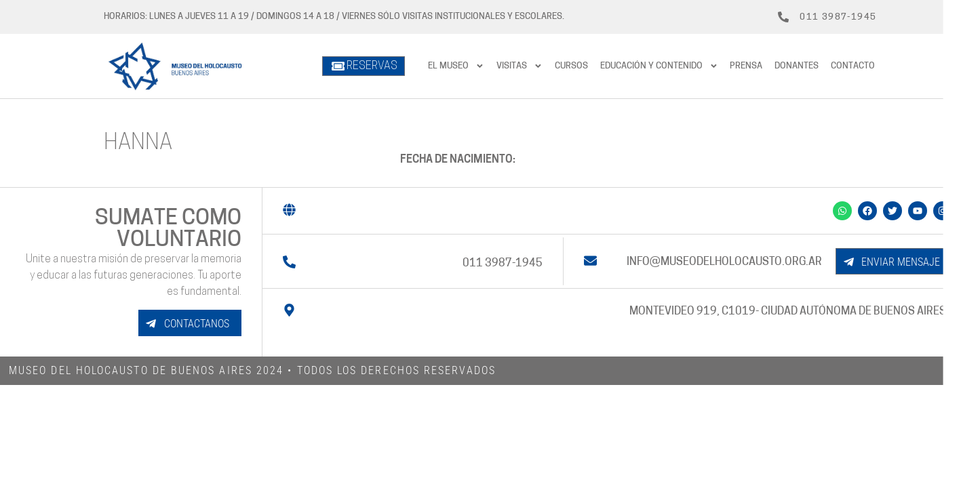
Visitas (520, 66)
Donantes (797, 66)
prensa (746, 66)
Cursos (571, 66)
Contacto (853, 66)
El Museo (456, 66)
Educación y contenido (659, 66)
